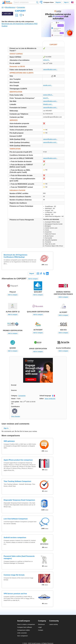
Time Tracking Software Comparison (17, 481)
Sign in (66, 2)
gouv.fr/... (46, 98)
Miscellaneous (10, 7)
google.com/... (48, 85)
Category (14, 396)
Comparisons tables (24, 630)
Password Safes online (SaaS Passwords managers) (19, 557)
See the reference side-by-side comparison (18, 22)
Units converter (22, 633)
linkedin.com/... (48, 104)
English (72, 2)
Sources (14, 390)
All (2, 7)
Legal (40, 627)
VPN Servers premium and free (15, 594)
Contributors (15, 407)
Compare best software (25, 627)
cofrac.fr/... (47, 60)
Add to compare (33, 279)
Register (58, 2)
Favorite (17, 15)
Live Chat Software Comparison (16, 519)
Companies (21, 7)
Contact (41, 630)
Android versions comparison (15, 537)
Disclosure (41, 624)
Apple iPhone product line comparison (18, 460)
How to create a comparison (26, 624)
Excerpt (14, 385)
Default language (45, 396)
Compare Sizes (49, 2)
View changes (15, 416)
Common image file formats (14, 575)
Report (32, 274)
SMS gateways (9, 441)
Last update (15, 402)
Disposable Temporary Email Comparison (19, 500)
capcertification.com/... (50, 69)
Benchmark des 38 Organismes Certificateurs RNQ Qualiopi (15, 256)
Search (37, 2)
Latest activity (53, 624)
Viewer (13, 399)
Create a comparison (41, 3)
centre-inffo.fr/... (48, 95)
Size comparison (22, 636)
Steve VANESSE (50, 399)
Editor (42, 399)
